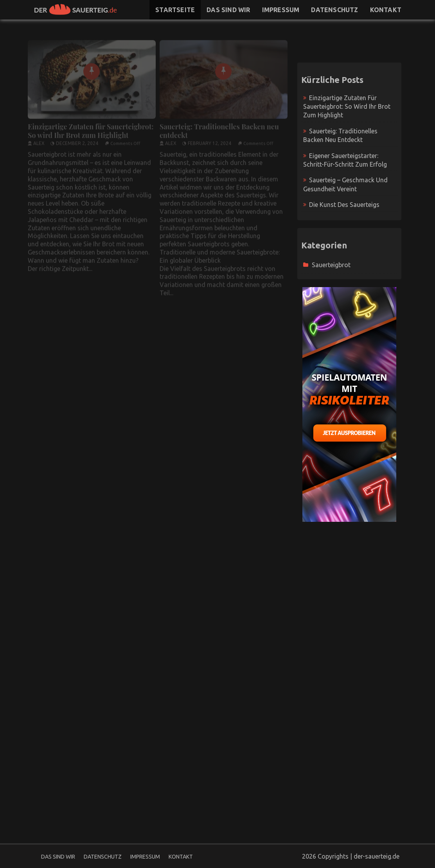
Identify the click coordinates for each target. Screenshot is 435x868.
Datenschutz (334, 10)
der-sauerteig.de (377, 856)
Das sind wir (228, 10)
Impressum (281, 10)
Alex (39, 140)
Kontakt (386, 10)
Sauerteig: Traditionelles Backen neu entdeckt (219, 128)
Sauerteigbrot (331, 265)
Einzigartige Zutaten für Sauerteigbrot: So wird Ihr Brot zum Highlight (91, 128)
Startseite (175, 10)
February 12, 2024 (209, 140)
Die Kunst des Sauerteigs (344, 205)
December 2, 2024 (77, 140)
